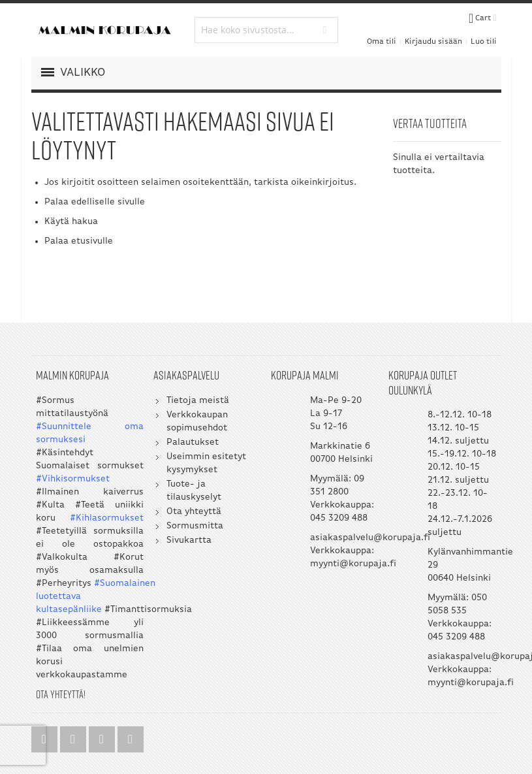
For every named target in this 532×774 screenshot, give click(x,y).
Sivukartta (189, 540)
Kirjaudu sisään (433, 42)
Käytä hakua (71, 222)
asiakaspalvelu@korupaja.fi (370, 538)
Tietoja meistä (198, 401)
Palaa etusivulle (79, 241)
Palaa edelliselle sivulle (95, 202)
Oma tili (382, 42)
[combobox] (266, 30)
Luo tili (484, 42)
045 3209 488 (339, 518)
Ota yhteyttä (194, 512)
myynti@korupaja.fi (353, 564)
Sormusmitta (195, 526)
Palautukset (193, 443)
